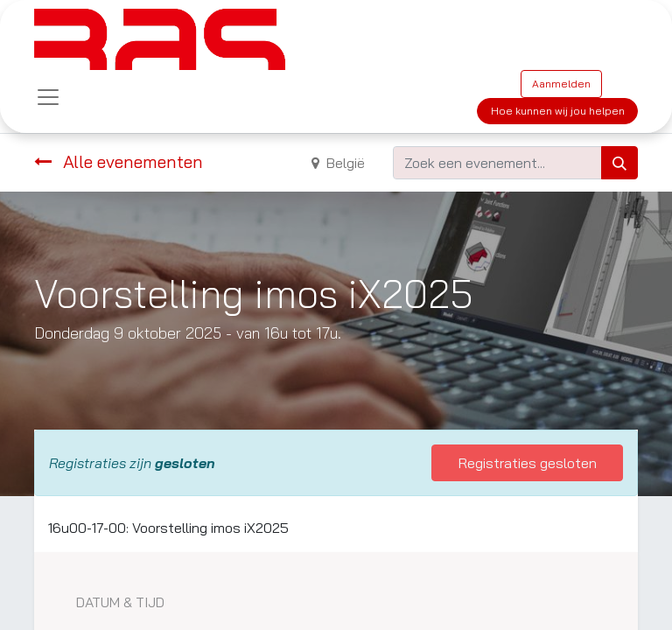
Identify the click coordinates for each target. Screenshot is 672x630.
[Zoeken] (619, 163)
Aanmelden (561, 84)
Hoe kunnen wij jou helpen (558, 111)
